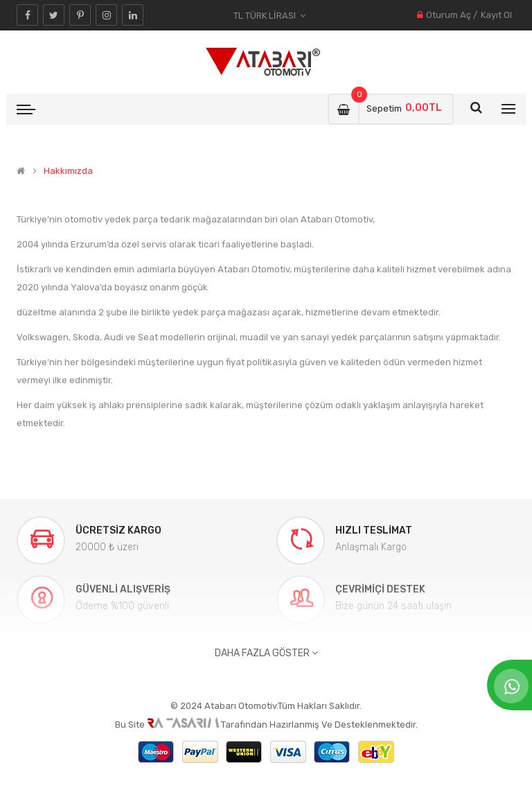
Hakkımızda (68, 171)
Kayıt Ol (496, 15)
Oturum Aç (449, 15)
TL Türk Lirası (269, 16)
